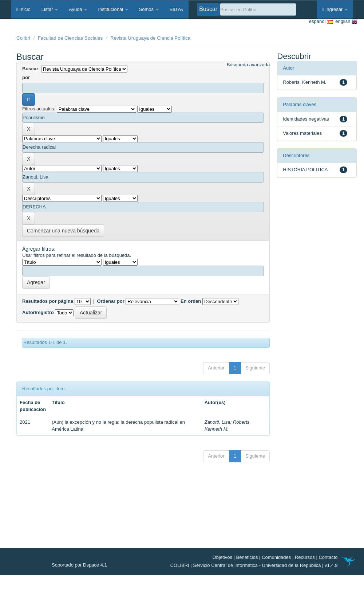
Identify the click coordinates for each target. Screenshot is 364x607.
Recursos (305, 557)
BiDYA (176, 9)
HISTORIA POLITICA (305, 170)
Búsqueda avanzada (248, 65)
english (345, 22)
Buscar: (31, 69)
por (26, 77)
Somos (149, 9)
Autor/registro (38, 312)
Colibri (23, 38)
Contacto (328, 557)
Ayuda (78, 9)
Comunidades (276, 557)
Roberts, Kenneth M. (304, 82)
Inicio (23, 9)
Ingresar (335, 9)
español (321, 22)
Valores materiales (302, 133)
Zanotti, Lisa (217, 422)
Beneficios (247, 557)
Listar (50, 9)
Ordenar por (111, 301)
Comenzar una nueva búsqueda (63, 231)
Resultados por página (48, 301)
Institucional (113, 9)
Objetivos (222, 557)
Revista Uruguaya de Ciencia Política (150, 38)
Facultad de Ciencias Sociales (70, 38)
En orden (191, 301)
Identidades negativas (306, 119)
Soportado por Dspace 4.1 (79, 565)
